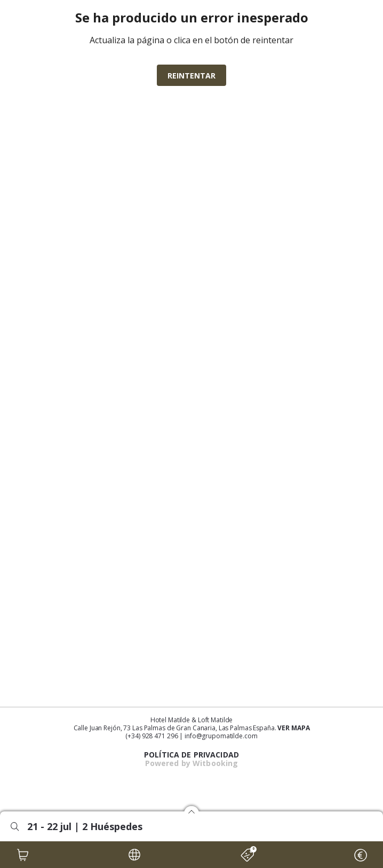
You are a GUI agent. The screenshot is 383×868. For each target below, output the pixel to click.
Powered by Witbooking (192, 763)
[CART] (23, 855)
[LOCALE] (134, 855)
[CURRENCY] (360, 855)
